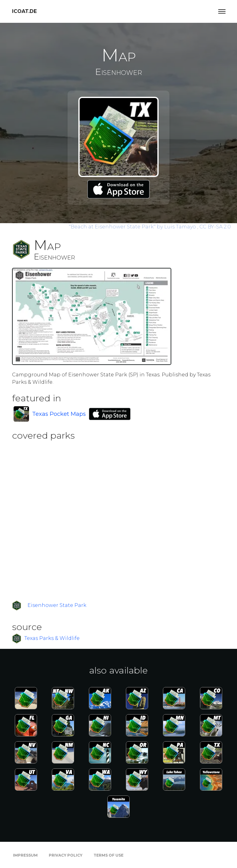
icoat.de (24, 11)
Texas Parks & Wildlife (52, 638)
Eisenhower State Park (57, 605)
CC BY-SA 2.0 (215, 227)
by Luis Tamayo (133, 227)
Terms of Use (108, 855)
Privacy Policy (66, 855)
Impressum (25, 855)
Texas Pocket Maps (59, 414)
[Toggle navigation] (222, 11)
